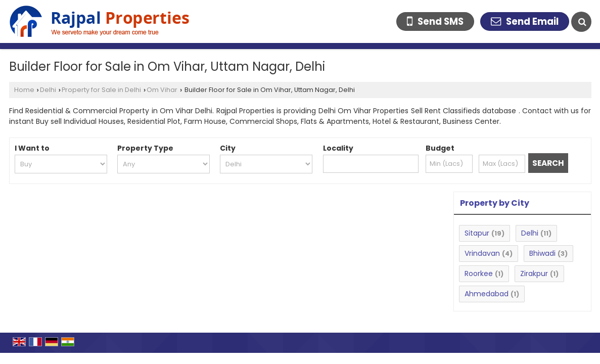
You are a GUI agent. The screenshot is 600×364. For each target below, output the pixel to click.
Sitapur (477, 233)
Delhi (48, 90)
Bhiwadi (542, 253)
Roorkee (479, 274)
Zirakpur (534, 274)
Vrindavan (482, 253)
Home (24, 90)
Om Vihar (162, 90)
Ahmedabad (487, 294)
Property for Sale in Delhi (101, 90)
